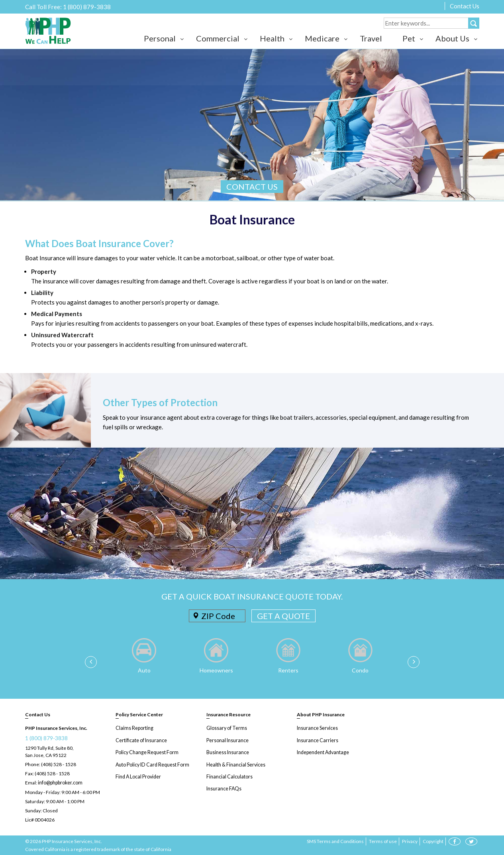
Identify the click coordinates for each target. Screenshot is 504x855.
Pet (409, 38)
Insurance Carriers (317, 740)
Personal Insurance (227, 740)
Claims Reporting (134, 728)
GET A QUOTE (283, 616)
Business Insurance (227, 752)
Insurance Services (317, 728)
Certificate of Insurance (141, 740)
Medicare (322, 38)
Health (272, 38)
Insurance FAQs (224, 788)
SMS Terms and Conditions (335, 841)
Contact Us (465, 6)
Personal (160, 38)
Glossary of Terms (226, 728)
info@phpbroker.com (60, 783)
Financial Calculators (228, 776)
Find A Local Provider (138, 776)
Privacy (410, 841)
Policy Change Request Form (146, 752)
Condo (360, 670)
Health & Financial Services (235, 764)
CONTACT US (252, 187)
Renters (288, 670)
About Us (452, 38)
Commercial (218, 38)
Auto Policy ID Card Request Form (151, 764)
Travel (371, 38)
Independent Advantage (322, 752)
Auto (144, 670)
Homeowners (216, 670)
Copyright (433, 841)
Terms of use (383, 841)
